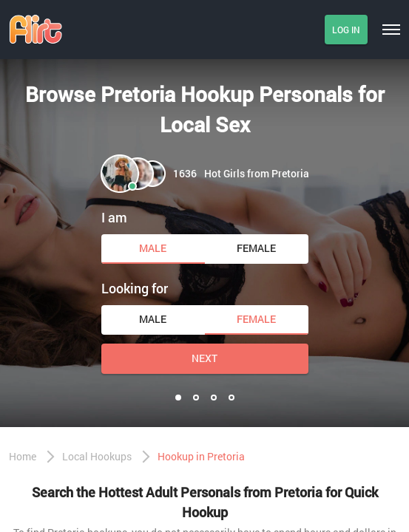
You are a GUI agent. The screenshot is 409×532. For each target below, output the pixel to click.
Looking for (135, 288)
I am (114, 217)
